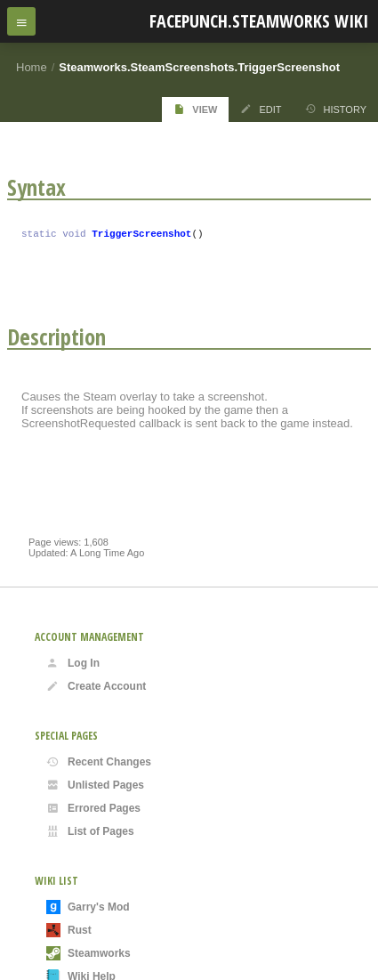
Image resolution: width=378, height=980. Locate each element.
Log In (73, 663)
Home (32, 67)
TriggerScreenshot (141, 235)
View (195, 109)
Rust (69, 930)
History (336, 109)
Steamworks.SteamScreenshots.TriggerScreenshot (199, 67)
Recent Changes (99, 762)
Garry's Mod (88, 907)
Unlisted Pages (95, 785)
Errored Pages (93, 808)
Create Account (96, 686)
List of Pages (90, 831)
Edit (261, 109)
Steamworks (88, 953)
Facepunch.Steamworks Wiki (259, 21)
